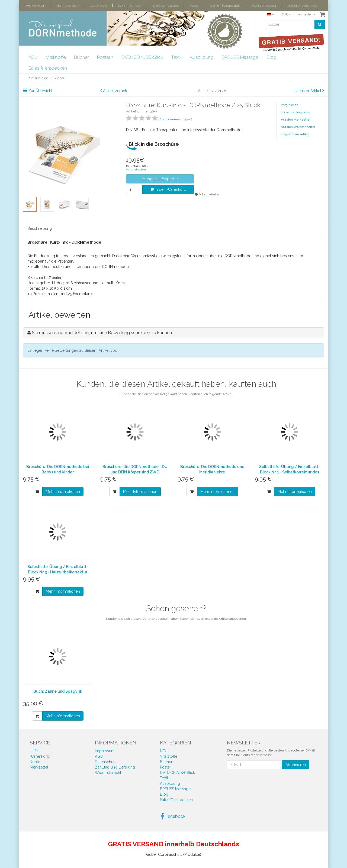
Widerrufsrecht (108, 773)
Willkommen (36, 6)
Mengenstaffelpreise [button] (160, 179)
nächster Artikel (308, 91)
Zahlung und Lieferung (115, 767)
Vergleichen (290, 105)
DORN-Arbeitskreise (302, 6)
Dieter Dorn (98, 6)
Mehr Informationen (63, 492)
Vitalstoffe (56, 57)
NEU (33, 57)
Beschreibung (40, 228)
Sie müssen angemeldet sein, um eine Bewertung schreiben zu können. (102, 333)
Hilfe (34, 751)
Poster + (105, 57)
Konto (35, 762)
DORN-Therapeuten (225, 6)
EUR (286, 14)
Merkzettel (39, 767)
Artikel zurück (115, 91)
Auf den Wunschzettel (298, 127)
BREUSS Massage (240, 57)
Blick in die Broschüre (154, 144)
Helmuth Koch (68, 6)
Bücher (81, 57)
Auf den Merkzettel (295, 120)
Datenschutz (106, 762)
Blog (272, 57)
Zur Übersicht (40, 91)
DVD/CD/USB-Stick (142, 57)
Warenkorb (40, 756)
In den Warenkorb (168, 189)
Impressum (105, 751)
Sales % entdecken (48, 68)
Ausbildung (202, 57)
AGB (99, 756)
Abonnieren (296, 765)
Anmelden (307, 14)
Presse (194, 6)
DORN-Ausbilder (264, 6)
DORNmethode (130, 6)
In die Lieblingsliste (295, 112)
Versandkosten (136, 170)
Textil (176, 57)
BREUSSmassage (166, 6)
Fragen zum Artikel (295, 134)
